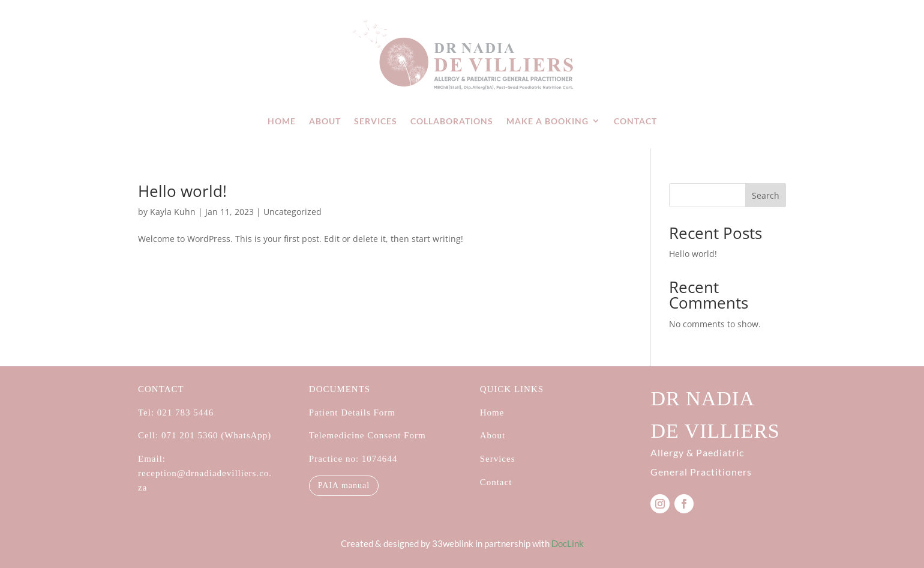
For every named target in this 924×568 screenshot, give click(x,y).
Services (376, 121)
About (325, 121)
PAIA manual (344, 485)
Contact (635, 121)
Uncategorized (292, 212)
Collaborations (452, 121)
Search (766, 195)
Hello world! (182, 191)
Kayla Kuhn (173, 212)
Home (282, 121)
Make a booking (547, 121)
